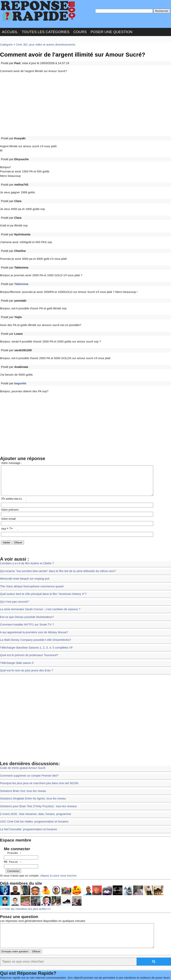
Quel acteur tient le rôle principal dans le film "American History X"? (40, 566)
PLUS (155, 973)
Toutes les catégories (46, 30)
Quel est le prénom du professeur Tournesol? (27, 622)
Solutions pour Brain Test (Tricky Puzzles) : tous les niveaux (35, 768)
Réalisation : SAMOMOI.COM (127, 973)
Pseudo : (10, 811)
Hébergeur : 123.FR (86, 973)
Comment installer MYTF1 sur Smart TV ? (25, 594)
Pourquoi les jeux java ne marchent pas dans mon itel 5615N (36, 747)
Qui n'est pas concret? (13, 573)
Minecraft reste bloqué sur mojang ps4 (23, 552)
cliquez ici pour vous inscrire (53, 832)
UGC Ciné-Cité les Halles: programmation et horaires (31, 782)
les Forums (59, 973)
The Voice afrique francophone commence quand (29, 559)
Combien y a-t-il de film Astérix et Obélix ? (25, 538)
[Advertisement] (85, 99)
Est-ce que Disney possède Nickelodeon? (25, 587)
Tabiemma (20, 266)
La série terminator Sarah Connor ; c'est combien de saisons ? (37, 580)
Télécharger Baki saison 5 (15, 629)
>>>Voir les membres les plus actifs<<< (23, 864)
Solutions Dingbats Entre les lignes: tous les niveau (30, 761)
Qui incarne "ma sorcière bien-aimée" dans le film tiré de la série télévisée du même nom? (53, 545)
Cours (80, 30)
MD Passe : (10, 820)
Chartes (10, 973)
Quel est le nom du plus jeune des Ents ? (24, 636)
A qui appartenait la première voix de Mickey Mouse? (31, 601)
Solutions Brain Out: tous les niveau (21, 754)
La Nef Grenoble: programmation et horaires (26, 789)
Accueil (10, 30)
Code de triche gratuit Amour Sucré (21, 733)
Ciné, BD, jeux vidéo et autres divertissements (42, 42)
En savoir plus (92, 967)
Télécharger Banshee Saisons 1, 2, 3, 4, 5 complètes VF (33, 615)
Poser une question (111, 30)
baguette (19, 357)
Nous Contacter (33, 973)
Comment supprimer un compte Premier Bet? (27, 740)
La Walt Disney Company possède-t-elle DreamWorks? (33, 608)
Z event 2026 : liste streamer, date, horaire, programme (33, 775)
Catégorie (6, 42)
